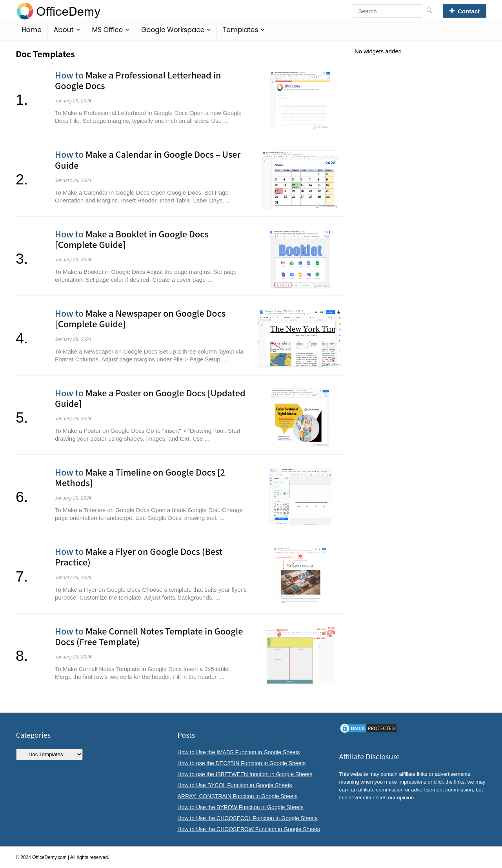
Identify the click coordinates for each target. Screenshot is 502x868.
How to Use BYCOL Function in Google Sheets (235, 785)
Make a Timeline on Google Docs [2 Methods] (140, 477)
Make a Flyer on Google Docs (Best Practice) (139, 556)
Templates (240, 30)
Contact (465, 11)
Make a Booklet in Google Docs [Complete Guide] (132, 239)
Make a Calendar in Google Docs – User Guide (148, 159)
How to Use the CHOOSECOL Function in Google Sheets (247, 818)
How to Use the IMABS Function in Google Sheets (238, 752)
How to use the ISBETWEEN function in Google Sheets (245, 774)
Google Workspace (173, 30)
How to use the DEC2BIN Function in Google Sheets (241, 763)
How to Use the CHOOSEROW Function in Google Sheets (248, 829)
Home (32, 30)
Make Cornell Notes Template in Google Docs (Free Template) (149, 636)
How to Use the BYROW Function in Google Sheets (240, 807)
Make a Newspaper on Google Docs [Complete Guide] (140, 318)
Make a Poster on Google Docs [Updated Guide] (150, 398)
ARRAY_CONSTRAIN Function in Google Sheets (237, 796)
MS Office (108, 30)
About (64, 30)
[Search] (429, 11)
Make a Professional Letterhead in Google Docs (138, 80)
